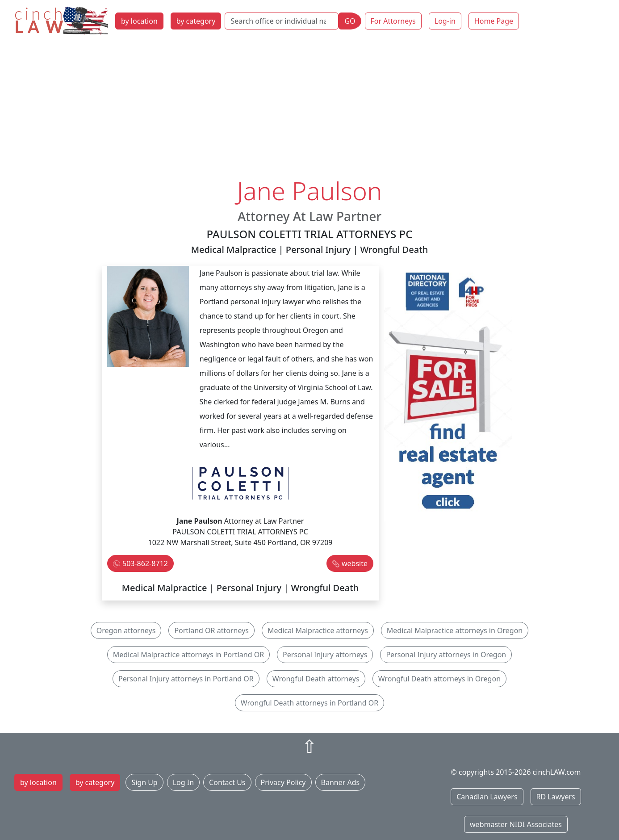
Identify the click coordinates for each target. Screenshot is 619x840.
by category (196, 21)
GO (350, 21)
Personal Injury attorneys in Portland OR (186, 679)
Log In (183, 782)
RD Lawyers (556, 797)
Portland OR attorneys (211, 630)
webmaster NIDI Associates (516, 824)
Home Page (494, 21)
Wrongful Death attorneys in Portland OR (309, 703)
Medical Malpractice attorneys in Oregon (455, 630)
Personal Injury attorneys (325, 655)
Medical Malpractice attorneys (318, 630)
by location (139, 21)
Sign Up (144, 782)
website (355, 563)
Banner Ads (341, 782)
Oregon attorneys (126, 630)
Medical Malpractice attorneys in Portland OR (188, 655)
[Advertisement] (309, 109)
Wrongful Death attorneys (316, 679)
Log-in (445, 21)
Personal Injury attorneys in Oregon (446, 655)
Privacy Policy (283, 782)
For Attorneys (393, 21)
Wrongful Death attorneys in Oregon (439, 679)
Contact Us (227, 782)
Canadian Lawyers (487, 797)
